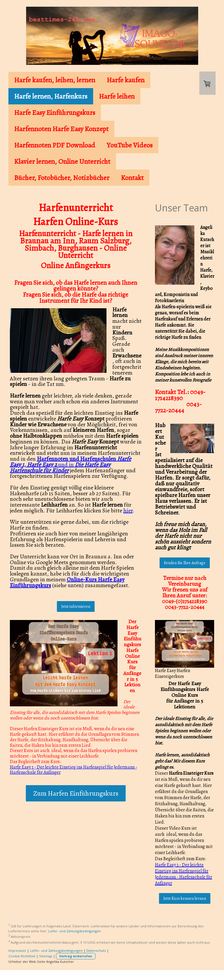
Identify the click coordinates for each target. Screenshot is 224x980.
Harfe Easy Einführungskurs (55, 113)
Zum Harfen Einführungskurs (76, 793)
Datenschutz (96, 950)
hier (128, 511)
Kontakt (132, 178)
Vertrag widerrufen (76, 956)
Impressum (17, 950)
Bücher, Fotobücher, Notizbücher (62, 178)
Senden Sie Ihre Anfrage (185, 563)
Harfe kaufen (126, 80)
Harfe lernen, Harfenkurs (51, 96)
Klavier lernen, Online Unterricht (62, 161)
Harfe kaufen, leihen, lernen (55, 80)
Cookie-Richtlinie (22, 956)
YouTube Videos (130, 145)
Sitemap (46, 956)
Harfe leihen (117, 96)
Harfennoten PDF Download (55, 145)
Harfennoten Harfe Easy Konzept (61, 129)
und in (71, 465)
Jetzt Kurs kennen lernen (185, 898)
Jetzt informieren (76, 606)
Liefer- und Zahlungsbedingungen (75, 931)
